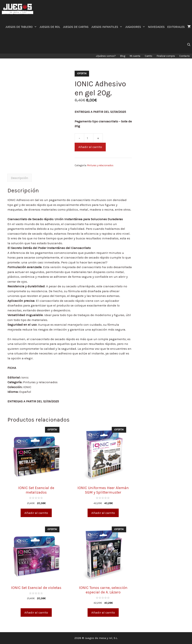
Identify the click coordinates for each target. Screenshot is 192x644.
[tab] (19, 178)
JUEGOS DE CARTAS (76, 27)
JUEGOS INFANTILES (107, 27)
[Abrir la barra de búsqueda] (189, 45)
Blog (123, 56)
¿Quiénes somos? (106, 56)
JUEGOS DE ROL (50, 27)
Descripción (19, 178)
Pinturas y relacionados (100, 165)
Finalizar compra (166, 56)
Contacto (184, 56)
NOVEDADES (156, 27)
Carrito (148, 56)
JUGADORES (136, 27)
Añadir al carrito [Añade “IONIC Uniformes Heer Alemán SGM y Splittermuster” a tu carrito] (103, 513)
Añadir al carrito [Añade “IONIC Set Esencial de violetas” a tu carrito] (36, 612)
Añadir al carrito (90, 147)
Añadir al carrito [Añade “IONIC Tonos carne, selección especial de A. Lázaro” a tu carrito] (103, 612)
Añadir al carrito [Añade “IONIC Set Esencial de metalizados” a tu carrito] (36, 513)
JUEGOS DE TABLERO (22, 27)
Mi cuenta (135, 56)
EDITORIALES (176, 27)
